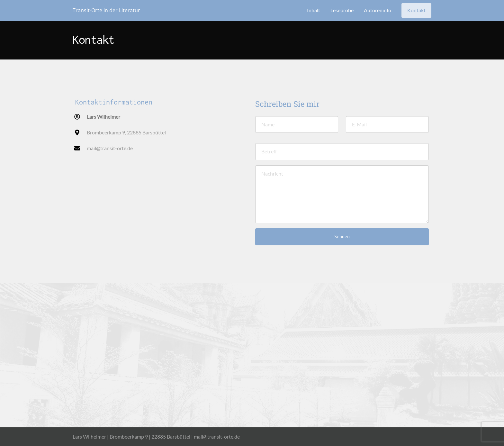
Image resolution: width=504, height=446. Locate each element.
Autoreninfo (378, 10)
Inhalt (314, 10)
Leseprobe (342, 10)
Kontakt (416, 10)
